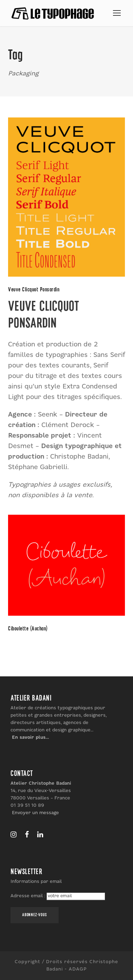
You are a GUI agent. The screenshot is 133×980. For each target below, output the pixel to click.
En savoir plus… (31, 737)
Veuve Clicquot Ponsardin (34, 290)
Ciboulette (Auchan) (28, 629)
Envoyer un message (35, 813)
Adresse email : (29, 896)
